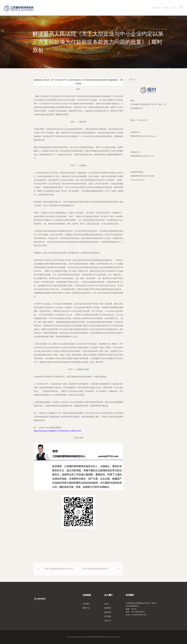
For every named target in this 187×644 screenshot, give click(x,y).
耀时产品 (86, 608)
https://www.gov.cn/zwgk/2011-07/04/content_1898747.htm (58, 433)
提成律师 (108, 612)
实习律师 (108, 616)
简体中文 (156, 8)
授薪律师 (108, 608)
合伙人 (107, 604)
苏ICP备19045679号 (112, 637)
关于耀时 (86, 604)
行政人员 (108, 621)
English (165, 8)
